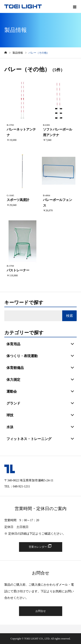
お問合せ (41, 611)
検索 (70, 316)
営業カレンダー (38, 547)
